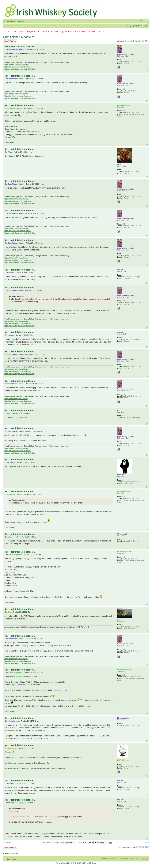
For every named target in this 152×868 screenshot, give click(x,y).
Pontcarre (12, 462)
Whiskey (21, 22)
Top (147, 71)
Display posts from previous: (59, 842)
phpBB (67, 863)
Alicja (10, 152)
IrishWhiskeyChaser (15, 108)
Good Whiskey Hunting (16, 50)
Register (137, 26)
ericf (10, 413)
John (10, 612)
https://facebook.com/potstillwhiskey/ (18, 67)
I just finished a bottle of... (20, 37)
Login (146, 26)
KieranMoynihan (14, 721)
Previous (8, 842)
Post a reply (10, 41)
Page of (130, 41)
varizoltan (12, 748)
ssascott (11, 273)
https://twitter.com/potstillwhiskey (16, 64)
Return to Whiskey (11, 853)
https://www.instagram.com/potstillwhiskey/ (20, 69)
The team (106, 859)
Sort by (85, 842)
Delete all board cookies (119, 859)
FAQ (129, 26)
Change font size (145, 21)
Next (146, 842)
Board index (12, 22)
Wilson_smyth (13, 537)
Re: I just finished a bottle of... (22, 47)
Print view (141, 21)
